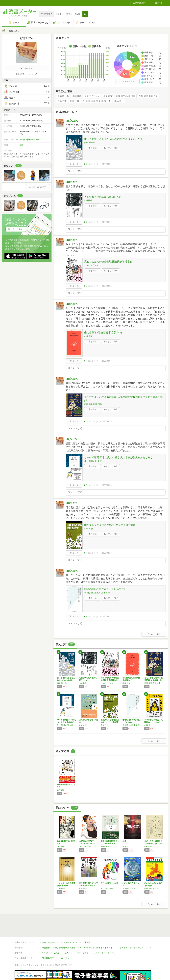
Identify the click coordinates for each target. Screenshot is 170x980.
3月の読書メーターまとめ (27, 74)
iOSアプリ (65, 943)
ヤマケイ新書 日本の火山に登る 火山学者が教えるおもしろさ (118, 457)
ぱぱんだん (72, 121)
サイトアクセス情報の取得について (136, 932)
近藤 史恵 (62, 101)
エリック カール (107, 888)
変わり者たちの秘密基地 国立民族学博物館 (108, 262)
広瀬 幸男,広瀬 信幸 (126, 96)
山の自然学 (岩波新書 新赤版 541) (103, 332)
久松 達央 (61, 888)
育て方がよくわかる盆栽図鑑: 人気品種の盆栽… (153, 680)
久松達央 (148, 846)
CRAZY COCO (85, 846)
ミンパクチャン (92, 96)
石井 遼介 (61, 790)
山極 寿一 (119, 101)
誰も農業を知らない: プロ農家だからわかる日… (88, 885)
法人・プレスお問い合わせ (76, 937)
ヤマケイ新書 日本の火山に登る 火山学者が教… (66, 722)
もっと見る (128, 81)
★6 (85, 164)
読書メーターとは (50, 927)
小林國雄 (77, 96)
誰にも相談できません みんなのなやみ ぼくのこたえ (113, 139)
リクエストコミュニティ (105, 937)
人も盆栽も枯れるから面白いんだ (103, 197)
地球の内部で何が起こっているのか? (105, 589)
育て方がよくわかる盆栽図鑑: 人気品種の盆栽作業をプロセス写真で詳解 (123, 399)
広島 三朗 (75, 101)
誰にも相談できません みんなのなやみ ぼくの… (66, 680)
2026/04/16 (107, 222)
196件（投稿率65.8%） (30, 140)
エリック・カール (130, 888)
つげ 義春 (61, 846)
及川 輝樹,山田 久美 (148, 96)
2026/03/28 (107, 485)
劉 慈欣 (125, 846)
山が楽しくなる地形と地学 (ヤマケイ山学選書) (110, 525)
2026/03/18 (107, 553)
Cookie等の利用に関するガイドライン (97, 932)
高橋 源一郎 (63, 96)
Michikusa (105, 846)
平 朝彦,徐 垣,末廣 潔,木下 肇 (97, 101)
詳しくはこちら (16, 229)
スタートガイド (70, 927)
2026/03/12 (107, 616)
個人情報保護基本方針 (65, 932)
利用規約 (86, 927)
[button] (85, 14)
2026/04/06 (107, 361)
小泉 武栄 (108, 96)
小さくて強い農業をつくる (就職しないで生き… (153, 843)
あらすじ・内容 (111, 148)
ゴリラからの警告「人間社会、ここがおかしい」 (153, 722)
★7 (85, 361)
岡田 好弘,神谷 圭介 (152, 888)
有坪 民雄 (83, 888)
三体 (124, 841)
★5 (85, 616)
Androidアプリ (48, 943)
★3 (85, 222)
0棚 (21, 145)
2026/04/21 (107, 164)
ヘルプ (45, 937)
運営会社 (46, 932)
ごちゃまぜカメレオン (110, 883)
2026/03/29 (107, 421)
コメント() (93, 164)
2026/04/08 (107, 286)
